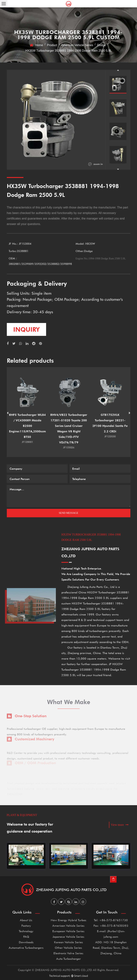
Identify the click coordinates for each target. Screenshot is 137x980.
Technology (26, 931)
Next (118, 169)
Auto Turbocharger (68, 959)
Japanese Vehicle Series (68, 937)
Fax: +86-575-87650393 (111, 925)
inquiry (26, 329)
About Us (26, 920)
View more (120, 825)
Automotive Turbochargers (26, 948)
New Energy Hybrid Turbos (68, 920)
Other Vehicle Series (68, 948)
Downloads (26, 942)
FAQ (26, 937)
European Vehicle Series (68, 931)
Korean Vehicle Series (68, 942)
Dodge (102, 45)
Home (39, 45)
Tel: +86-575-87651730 (111, 920)
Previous (118, 70)
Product (52, 45)
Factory (26, 925)
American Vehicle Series (77, 45)
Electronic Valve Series (68, 953)
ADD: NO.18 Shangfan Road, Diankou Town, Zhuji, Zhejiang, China (111, 948)
